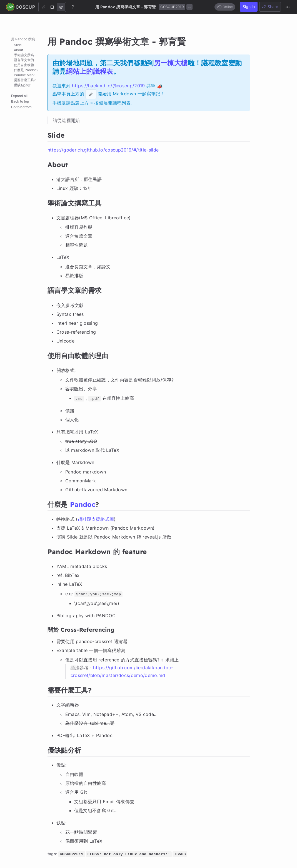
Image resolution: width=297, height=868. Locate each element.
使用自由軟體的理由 (29, 65)
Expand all (19, 96)
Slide (18, 45)
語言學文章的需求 (27, 60)
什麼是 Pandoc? (26, 70)
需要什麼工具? (25, 80)
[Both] (52, 7)
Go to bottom (21, 107)
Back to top (20, 101)
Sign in (249, 7)
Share (270, 7)
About (18, 50)
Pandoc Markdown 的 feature (29, 75)
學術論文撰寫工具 (27, 55)
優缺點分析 (22, 85)
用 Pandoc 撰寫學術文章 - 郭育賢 (28, 39)
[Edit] (43, 7)
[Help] (73, 7)
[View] (61, 7)
